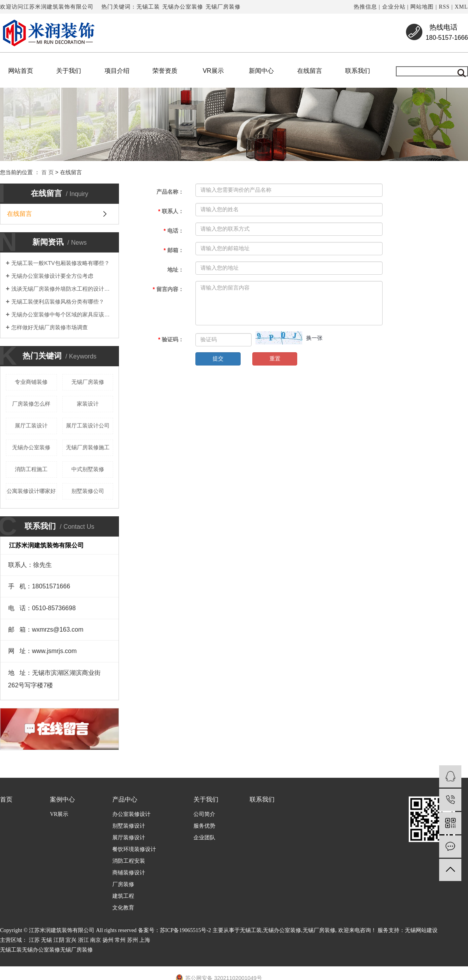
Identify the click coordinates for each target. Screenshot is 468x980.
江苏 (34, 940)
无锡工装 (148, 7)
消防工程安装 (129, 861)
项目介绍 (117, 71)
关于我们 (69, 71)
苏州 (133, 940)
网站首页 (21, 71)
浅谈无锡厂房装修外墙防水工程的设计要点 (62, 289)
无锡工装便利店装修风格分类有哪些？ (58, 302)
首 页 (48, 172)
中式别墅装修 (88, 469)
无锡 (46, 940)
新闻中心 (261, 71)
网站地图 (422, 7)
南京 (96, 940)
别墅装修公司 (88, 491)
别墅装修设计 (129, 826)
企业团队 (204, 838)
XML (461, 7)
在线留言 (310, 71)
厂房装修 (123, 884)
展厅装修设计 (129, 838)
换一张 (314, 338)
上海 (145, 940)
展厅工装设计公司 (88, 426)
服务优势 (204, 826)
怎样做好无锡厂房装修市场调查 (50, 327)
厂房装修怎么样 (31, 404)
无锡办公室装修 (183, 7)
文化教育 (123, 908)
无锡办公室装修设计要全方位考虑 (52, 276)
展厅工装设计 (31, 426)
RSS (444, 7)
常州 (120, 940)
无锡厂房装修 (223, 7)
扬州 (108, 940)
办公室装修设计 (131, 814)
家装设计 (88, 404)
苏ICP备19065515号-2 (185, 930)
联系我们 (358, 71)
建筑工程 (123, 896)
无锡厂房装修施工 (88, 447)
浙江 (83, 940)
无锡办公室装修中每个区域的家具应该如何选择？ (62, 314)
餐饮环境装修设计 (134, 849)
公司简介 (204, 814)
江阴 (59, 940)
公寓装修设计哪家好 (31, 491)
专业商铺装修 (31, 382)
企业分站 (394, 7)
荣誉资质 (165, 71)
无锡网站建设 (421, 930)
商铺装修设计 (129, 873)
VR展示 (213, 71)
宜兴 (71, 940)
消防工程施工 (31, 469)
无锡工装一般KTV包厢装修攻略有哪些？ (60, 263)
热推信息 (365, 7)
